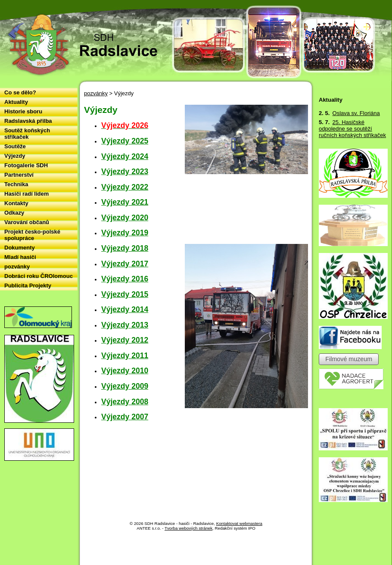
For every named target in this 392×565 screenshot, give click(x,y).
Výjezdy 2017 (125, 264)
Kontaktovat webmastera (239, 523)
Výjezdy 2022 (125, 187)
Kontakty (16, 203)
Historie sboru (23, 111)
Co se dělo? (20, 92)
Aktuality (16, 102)
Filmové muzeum (349, 359)
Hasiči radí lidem (26, 194)
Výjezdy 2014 (125, 309)
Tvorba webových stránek (188, 528)
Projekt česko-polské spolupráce (32, 235)
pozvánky (96, 93)
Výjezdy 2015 (125, 294)
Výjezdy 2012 (125, 340)
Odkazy (14, 213)
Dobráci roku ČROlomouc (39, 276)
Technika (16, 184)
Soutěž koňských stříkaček (27, 134)
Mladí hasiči (20, 257)
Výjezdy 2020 (125, 218)
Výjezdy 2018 (125, 248)
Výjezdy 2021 (125, 202)
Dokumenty (20, 248)
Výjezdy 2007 (125, 417)
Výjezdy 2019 (125, 233)
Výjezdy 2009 (125, 386)
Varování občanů (27, 222)
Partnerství (19, 175)
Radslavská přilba (28, 121)
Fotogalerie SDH (26, 165)
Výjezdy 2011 (125, 356)
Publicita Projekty (28, 286)
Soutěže (15, 146)
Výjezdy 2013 (125, 325)
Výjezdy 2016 (125, 279)
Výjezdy (15, 156)
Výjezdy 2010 (125, 371)
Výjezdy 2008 (125, 402)
